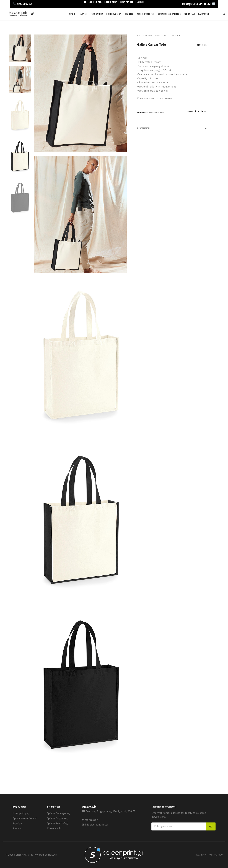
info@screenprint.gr (97, 823)
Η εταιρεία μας (21, 813)
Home (139, 36)
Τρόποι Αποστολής (58, 822)
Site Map (17, 826)
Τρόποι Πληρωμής (57, 817)
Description (172, 129)
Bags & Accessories (153, 36)
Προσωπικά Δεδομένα (25, 817)
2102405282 (91, 819)
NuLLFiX (53, 855)
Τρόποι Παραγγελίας (59, 813)
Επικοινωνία (54, 826)
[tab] (172, 128)
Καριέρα (17, 822)
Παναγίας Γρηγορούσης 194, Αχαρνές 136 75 (110, 811)
